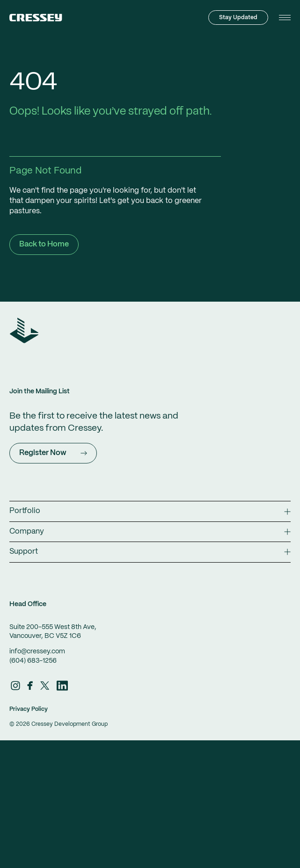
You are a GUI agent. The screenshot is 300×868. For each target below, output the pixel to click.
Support (150, 552)
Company (150, 532)
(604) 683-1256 (33, 661)
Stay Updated (238, 18)
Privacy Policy (29, 709)
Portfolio (150, 511)
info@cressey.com (37, 651)
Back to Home (44, 244)
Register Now (53, 453)
